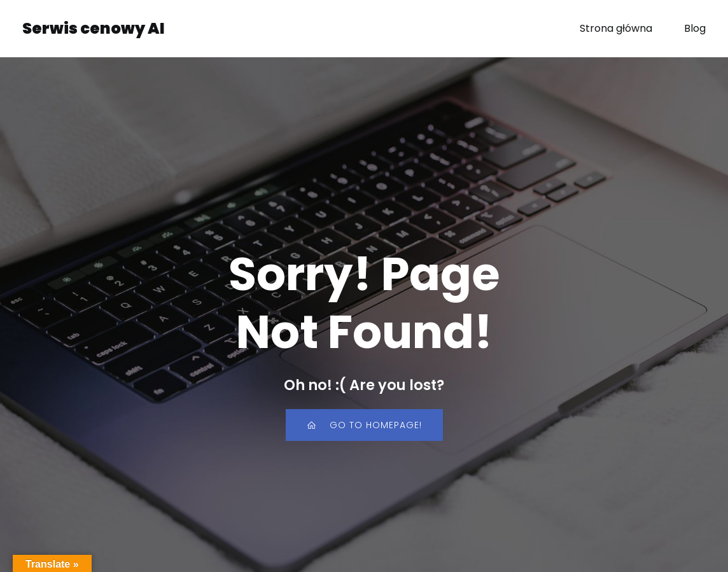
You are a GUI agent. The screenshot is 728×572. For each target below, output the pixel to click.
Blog (695, 28)
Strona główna (616, 28)
